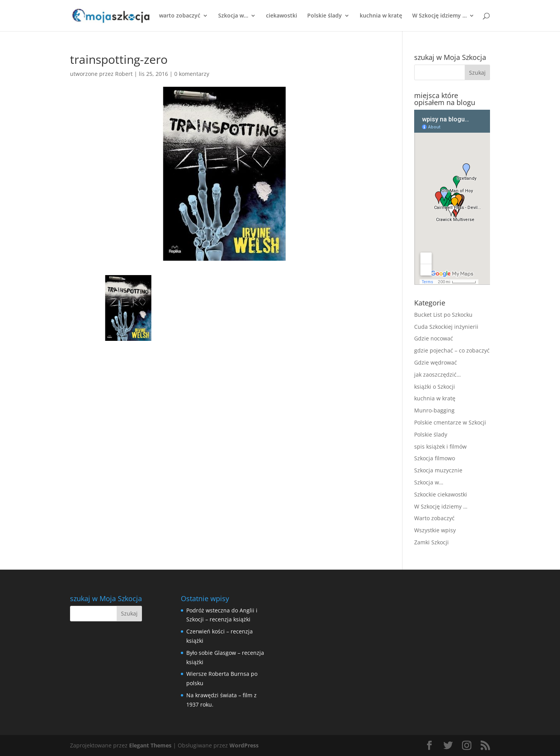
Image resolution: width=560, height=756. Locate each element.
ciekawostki (282, 16)
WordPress (244, 745)
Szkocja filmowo (435, 458)
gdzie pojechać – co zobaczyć (452, 350)
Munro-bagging (434, 410)
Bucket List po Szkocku (443, 315)
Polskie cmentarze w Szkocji (450, 422)
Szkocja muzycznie (438, 470)
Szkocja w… (233, 16)
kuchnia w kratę (381, 16)
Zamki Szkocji (431, 542)
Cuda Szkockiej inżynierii (446, 327)
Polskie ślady (325, 16)
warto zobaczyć (180, 16)
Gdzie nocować (434, 338)
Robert (124, 74)
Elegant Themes (150, 745)
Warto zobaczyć (434, 518)
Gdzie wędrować (436, 362)
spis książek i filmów (440, 446)
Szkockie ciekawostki (441, 494)
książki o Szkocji (435, 387)
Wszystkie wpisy (435, 530)
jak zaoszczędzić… (437, 374)
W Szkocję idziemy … (439, 16)
